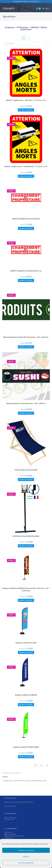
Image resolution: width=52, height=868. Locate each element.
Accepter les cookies (26, 850)
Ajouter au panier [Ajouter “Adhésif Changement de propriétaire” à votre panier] (26, 228)
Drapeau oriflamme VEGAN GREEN (26, 747)
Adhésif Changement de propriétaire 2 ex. (26, 271)
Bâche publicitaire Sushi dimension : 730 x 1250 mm (26, 403)
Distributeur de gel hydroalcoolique (26, 536)
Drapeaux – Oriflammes (17, 27)
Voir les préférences (26, 863)
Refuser (26, 857)
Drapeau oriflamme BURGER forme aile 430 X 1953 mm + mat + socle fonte (26, 589)
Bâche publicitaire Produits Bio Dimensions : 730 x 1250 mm (26, 337)
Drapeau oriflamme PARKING (26, 695)
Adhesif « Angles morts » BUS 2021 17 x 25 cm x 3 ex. (26, 100)
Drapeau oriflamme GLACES (26, 643)
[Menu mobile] (45, 8)
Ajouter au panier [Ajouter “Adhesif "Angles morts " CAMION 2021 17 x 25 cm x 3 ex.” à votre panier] (26, 176)
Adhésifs (35, 27)
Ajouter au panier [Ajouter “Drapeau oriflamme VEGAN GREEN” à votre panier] (26, 757)
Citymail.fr (9, 8)
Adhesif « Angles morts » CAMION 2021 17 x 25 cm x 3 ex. (26, 166)
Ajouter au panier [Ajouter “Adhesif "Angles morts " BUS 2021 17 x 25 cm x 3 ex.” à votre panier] (26, 110)
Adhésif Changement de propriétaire (26, 219)
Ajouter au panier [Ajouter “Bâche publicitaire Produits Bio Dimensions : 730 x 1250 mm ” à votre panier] (26, 347)
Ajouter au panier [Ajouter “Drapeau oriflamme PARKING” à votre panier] (26, 705)
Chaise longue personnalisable (26, 470)
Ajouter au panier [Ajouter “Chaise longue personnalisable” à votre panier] (26, 479)
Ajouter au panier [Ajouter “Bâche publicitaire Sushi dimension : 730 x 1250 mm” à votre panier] (26, 413)
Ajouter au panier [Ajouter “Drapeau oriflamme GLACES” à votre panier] (26, 652)
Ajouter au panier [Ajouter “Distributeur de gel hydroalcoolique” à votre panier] (26, 546)
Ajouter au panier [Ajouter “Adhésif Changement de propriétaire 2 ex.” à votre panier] (26, 280)
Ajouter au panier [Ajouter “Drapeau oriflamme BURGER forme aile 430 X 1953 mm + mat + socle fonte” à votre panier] (26, 600)
